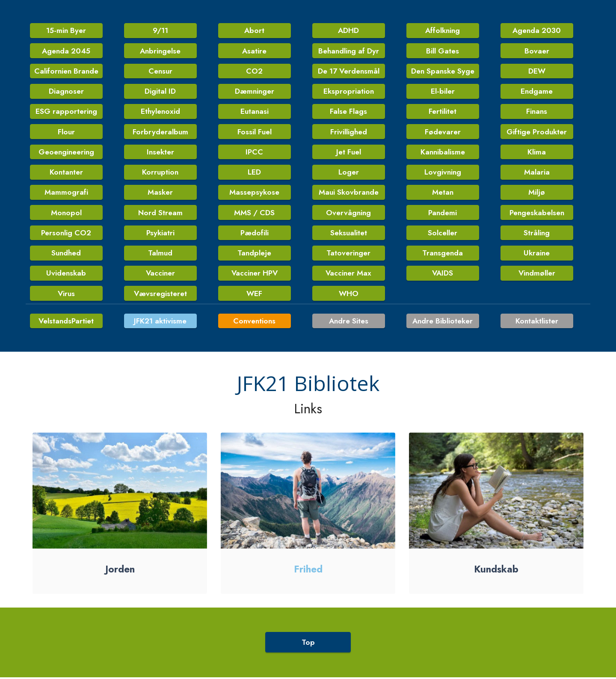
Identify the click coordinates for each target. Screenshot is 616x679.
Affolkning (443, 31)
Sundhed (66, 255)
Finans (537, 112)
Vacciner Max (349, 275)
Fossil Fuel (255, 132)
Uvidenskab (66, 275)
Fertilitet (443, 112)
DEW (537, 71)
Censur (160, 71)
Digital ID (160, 92)
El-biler (443, 92)
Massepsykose (254, 193)
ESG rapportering (66, 112)
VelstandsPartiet (66, 333)
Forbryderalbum (160, 132)
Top (308, 654)
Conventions (254, 333)
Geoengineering (66, 153)
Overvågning (348, 214)
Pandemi (443, 214)
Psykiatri (160, 234)
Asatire (255, 51)
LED (254, 173)
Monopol (66, 214)
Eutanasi (255, 112)
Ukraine (537, 255)
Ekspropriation (349, 92)
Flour (66, 132)
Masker (160, 193)
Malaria (537, 173)
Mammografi (66, 193)
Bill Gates (443, 51)
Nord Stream (160, 214)
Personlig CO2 (66, 234)
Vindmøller (537, 275)
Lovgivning (443, 173)
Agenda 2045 (66, 51)
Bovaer (537, 51)
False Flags (348, 112)
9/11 (160, 31)
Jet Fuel (349, 153)
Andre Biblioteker (443, 333)
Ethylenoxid (160, 112)
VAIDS (443, 275)
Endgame (537, 92)
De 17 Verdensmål (348, 71)
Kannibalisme (443, 153)
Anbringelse (160, 51)
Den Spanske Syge (443, 71)
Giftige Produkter (537, 132)
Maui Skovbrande (349, 193)
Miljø (537, 193)
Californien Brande (66, 71)
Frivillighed (349, 132)
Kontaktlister (537, 333)
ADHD (349, 31)
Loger (349, 173)
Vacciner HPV (255, 275)
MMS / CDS (254, 214)
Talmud (160, 255)
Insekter (160, 153)
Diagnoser (66, 92)
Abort (255, 31)
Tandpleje (254, 255)
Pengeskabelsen (537, 214)
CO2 (254, 71)
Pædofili (255, 234)
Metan (443, 193)
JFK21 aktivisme (160, 333)
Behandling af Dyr (349, 51)
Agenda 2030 (537, 31)
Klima (537, 153)
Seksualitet (349, 234)
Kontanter (66, 173)
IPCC (254, 153)
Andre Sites (348, 333)
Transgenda (443, 255)
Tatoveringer (348, 255)
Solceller (443, 234)
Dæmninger (255, 92)
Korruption (160, 173)
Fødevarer (443, 132)
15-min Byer (66, 31)
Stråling (537, 234)
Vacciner (160, 275)
